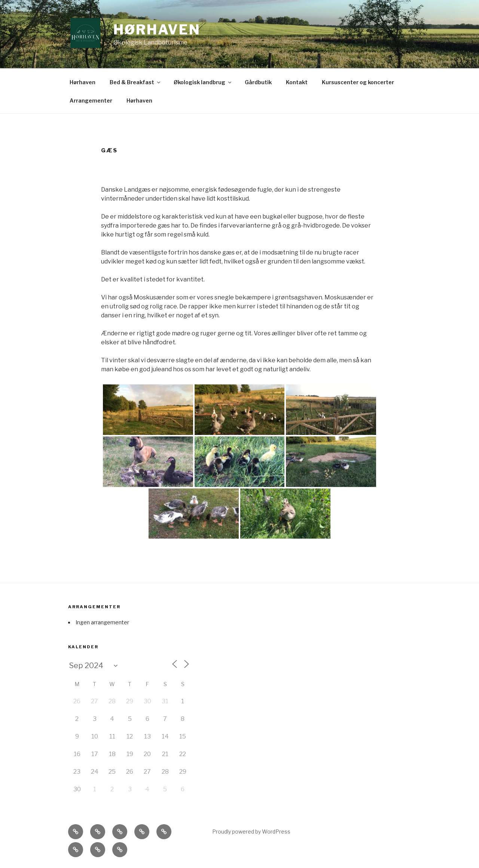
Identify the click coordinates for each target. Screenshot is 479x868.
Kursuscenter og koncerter (358, 82)
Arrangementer (91, 100)
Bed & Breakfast (135, 82)
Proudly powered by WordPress (251, 832)
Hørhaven (157, 30)
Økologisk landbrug (203, 82)
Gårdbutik (258, 82)
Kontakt (297, 82)
